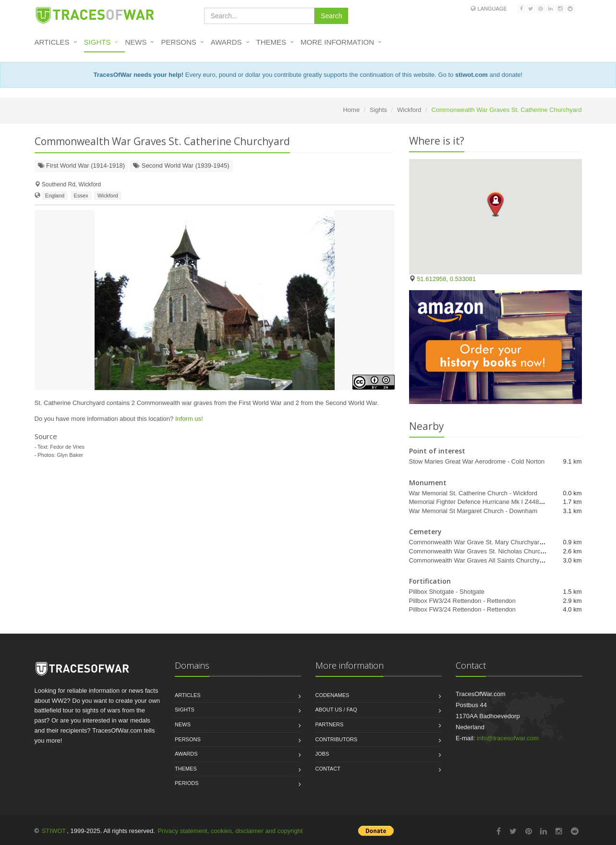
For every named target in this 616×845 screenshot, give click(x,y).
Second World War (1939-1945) (181, 165)
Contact (328, 769)
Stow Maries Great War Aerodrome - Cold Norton (477, 461)
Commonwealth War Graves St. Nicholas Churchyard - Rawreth (497, 551)
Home (351, 110)
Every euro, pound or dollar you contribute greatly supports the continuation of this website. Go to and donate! (308, 75)
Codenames (332, 695)
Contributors (337, 739)
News (136, 42)
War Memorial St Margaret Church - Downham (473, 511)
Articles (52, 42)
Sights (97, 42)
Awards (226, 42)
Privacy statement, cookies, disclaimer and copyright (230, 831)
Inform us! (189, 419)
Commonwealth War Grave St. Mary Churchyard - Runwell (490, 542)
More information (337, 42)
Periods (187, 783)
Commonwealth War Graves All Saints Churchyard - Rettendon (496, 560)
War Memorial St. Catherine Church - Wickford (473, 493)
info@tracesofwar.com (508, 738)
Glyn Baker (70, 455)
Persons (178, 42)
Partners (330, 724)
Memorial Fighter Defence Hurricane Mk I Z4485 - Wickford (491, 502)
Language (492, 9)
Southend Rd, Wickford (71, 184)
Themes (272, 42)
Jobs (322, 754)
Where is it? (437, 141)
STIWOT (54, 831)
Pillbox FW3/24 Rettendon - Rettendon (463, 601)
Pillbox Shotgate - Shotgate (447, 592)
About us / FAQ (336, 710)
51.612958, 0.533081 (446, 279)
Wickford (409, 110)
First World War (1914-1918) (82, 165)
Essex (81, 196)
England (55, 196)
